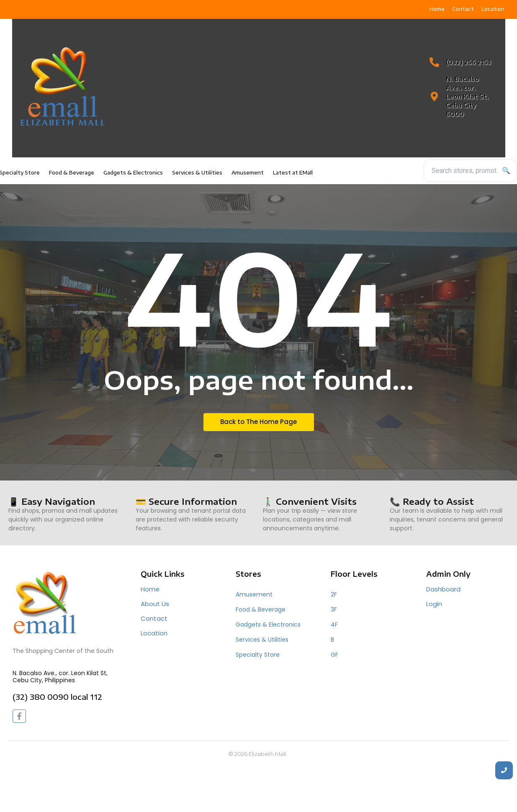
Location (154, 633)
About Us (155, 604)
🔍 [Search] (506, 171)
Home (150, 589)
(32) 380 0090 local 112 (57, 697)
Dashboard (443, 589)
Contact (154, 618)
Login (434, 604)
